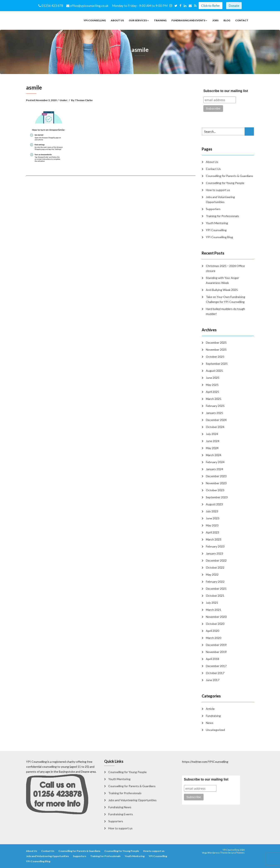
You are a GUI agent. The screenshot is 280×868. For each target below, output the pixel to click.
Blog (227, 20)
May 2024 (212, 448)
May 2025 (212, 385)
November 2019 (216, 652)
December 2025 (216, 343)
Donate (234, 6)
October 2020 (215, 624)
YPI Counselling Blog (219, 237)
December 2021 (216, 589)
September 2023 (217, 497)
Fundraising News (120, 807)
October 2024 (215, 427)
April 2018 (212, 659)
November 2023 (216, 483)
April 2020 (212, 631)
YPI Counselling (95, 20)
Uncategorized (215, 730)
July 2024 (212, 434)
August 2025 (214, 371)
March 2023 (214, 539)
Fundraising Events (121, 814)
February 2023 (215, 546)
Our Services (139, 20)
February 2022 (215, 582)
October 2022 (215, 567)
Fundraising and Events (189, 20)
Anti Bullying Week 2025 (222, 290)
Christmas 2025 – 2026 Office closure (225, 268)
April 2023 (212, 532)
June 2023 (213, 518)
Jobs (215, 20)
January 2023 (214, 553)
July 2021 (212, 603)
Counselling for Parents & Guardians (229, 176)
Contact (242, 20)
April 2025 (212, 392)
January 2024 (214, 469)
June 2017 (213, 680)
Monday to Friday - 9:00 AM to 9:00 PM (140, 6)
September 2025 (217, 364)
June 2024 (213, 441)
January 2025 (214, 413)
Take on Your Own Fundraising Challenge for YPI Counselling (226, 299)
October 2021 (215, 596)
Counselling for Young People (225, 183)
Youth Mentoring (217, 223)
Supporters (213, 209)
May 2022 (212, 574)
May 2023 (212, 525)
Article (210, 709)
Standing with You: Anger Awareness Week (222, 280)
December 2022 (216, 560)
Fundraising (213, 716)
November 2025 (216, 350)
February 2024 (215, 462)
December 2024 (216, 420)
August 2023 (214, 504)
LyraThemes (238, 853)
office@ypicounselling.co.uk (88, 6)
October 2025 (215, 357)
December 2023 (216, 476)
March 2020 (214, 638)
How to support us (218, 190)
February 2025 (215, 406)
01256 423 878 (51, 6)
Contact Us (213, 169)
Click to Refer (211, 6)
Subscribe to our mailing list (226, 91)
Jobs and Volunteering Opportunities (220, 199)
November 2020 (216, 617)
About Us (117, 20)
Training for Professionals (222, 216)
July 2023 (212, 511)
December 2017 (216, 666)
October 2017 (215, 673)
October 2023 (215, 490)
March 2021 (214, 610)
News (210, 723)
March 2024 (214, 455)
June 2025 (213, 378)
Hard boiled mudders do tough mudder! (225, 311)
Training (160, 20)
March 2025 (214, 399)
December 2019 (216, 645)
